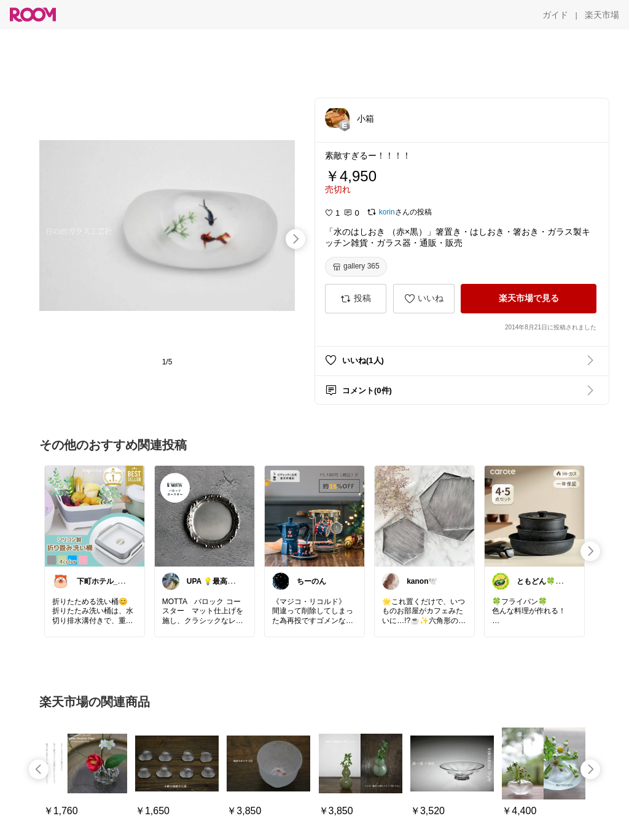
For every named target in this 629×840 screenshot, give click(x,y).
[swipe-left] (39, 769)
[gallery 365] (356, 267)
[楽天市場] (602, 15)
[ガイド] (555, 15)
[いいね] (424, 299)
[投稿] (356, 299)
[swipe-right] (295, 239)
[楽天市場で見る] (529, 299)
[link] (95, 516)
